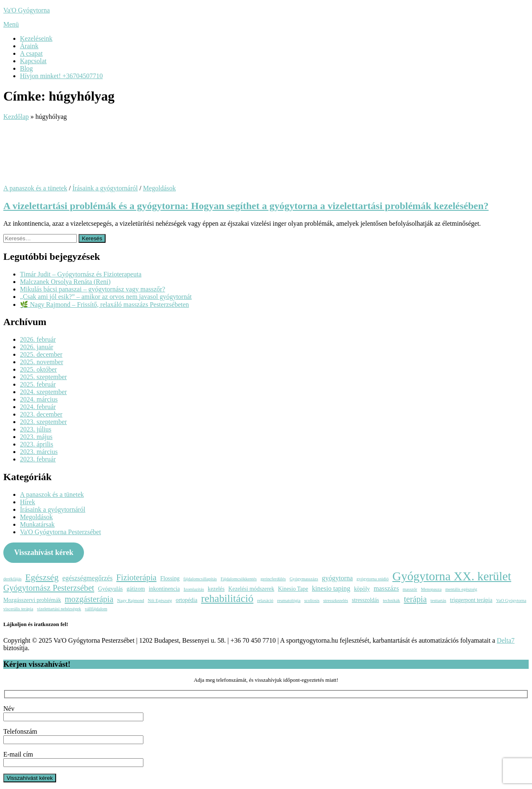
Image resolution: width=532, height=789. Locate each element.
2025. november (42, 362)
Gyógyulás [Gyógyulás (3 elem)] (111, 589)
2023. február (38, 459)
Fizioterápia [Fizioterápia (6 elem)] (137, 577)
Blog (26, 68)
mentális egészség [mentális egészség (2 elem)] (461, 589)
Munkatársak (37, 524)
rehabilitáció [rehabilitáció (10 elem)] (227, 598)
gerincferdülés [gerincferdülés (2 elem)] (273, 579)
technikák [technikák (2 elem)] (391, 600)
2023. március (39, 452)
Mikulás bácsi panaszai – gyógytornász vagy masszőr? (92, 289)
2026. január (37, 347)
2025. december (41, 354)
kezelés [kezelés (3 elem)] (216, 589)
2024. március (39, 399)
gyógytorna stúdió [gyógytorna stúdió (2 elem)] (373, 579)
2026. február (38, 339)
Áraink (29, 46)
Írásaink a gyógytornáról (105, 188)
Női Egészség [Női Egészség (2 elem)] (160, 600)
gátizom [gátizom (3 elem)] (135, 589)
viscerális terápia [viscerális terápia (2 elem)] (18, 609)
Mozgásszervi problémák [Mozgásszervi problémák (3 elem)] (32, 600)
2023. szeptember (43, 422)
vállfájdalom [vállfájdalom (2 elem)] (96, 609)
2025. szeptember (43, 377)
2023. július (36, 429)
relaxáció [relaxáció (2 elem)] (265, 600)
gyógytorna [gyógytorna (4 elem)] (337, 578)
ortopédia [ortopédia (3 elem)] (187, 600)
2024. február (38, 407)
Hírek (27, 502)
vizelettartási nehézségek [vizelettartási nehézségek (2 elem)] (59, 609)
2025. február (38, 384)
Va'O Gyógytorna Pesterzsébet (60, 532)
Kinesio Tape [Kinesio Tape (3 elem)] (293, 589)
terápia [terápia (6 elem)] (415, 599)
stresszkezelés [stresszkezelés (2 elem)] (336, 600)
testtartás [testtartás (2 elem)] (438, 600)
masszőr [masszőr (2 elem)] (410, 589)
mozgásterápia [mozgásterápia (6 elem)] (89, 599)
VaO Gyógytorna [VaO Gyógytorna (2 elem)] (511, 600)
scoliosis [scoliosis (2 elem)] (312, 600)
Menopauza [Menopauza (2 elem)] (431, 589)
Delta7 (506, 640)
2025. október (38, 369)
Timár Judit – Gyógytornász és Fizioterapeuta (81, 274)
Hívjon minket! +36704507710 (61, 76)
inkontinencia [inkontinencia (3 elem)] (164, 589)
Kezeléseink (36, 38)
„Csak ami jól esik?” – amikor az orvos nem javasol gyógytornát (106, 297)
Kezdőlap (16, 117)
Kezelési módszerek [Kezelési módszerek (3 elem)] (251, 589)
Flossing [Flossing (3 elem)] (170, 578)
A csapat (31, 53)
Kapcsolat (33, 61)
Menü (11, 24)
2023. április (37, 444)
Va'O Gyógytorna (27, 10)
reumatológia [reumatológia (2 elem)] (289, 600)
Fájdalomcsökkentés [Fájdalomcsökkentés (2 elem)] (239, 579)
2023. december (41, 414)
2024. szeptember (43, 392)
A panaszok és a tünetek (35, 188)
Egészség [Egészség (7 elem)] (42, 577)
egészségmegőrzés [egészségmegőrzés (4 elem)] (87, 578)
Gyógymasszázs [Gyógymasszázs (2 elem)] (304, 579)
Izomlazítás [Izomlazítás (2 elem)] (194, 589)
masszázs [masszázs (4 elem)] (386, 588)
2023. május (36, 437)
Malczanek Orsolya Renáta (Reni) (65, 282)
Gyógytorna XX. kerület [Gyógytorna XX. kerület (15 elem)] (452, 576)
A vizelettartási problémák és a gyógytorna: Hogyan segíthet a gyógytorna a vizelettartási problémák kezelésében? (246, 206)
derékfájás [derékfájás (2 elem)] (12, 579)
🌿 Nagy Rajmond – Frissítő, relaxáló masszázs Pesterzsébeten (105, 305)
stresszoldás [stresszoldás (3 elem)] (365, 600)
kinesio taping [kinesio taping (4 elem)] (331, 588)
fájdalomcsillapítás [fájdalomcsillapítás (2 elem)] (200, 579)
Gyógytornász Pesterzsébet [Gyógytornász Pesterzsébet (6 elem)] (49, 588)
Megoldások (159, 188)
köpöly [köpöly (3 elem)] (362, 589)
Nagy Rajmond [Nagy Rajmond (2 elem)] (131, 600)
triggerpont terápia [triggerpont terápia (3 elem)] (471, 600)
